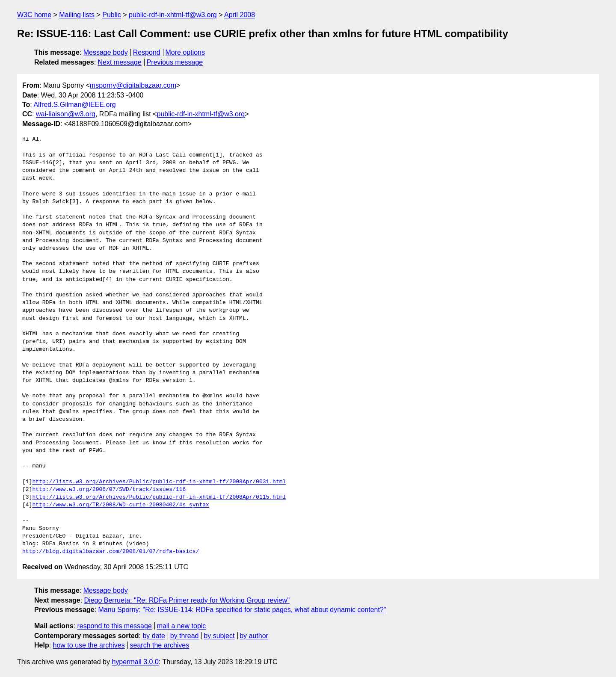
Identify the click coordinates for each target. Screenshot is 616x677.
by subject (219, 636)
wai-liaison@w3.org (66, 114)
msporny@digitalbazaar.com (133, 85)
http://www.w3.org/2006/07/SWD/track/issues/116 (109, 490)
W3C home (34, 15)
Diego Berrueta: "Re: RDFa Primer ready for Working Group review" (187, 600)
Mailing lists (77, 15)
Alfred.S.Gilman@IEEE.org (74, 105)
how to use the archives (89, 645)
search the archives (160, 645)
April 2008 (240, 15)
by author (254, 636)
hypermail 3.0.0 (135, 662)
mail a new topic (182, 626)
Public (112, 15)
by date (154, 636)
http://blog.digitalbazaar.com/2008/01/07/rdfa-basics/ (111, 552)
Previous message (175, 62)
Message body (106, 52)
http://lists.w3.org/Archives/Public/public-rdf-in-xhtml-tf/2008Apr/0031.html (159, 482)
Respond (147, 52)
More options (185, 52)
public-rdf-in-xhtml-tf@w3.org (173, 15)
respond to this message (114, 626)
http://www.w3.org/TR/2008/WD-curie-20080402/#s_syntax (120, 505)
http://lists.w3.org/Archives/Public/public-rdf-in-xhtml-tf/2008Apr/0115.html (159, 497)
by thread (185, 636)
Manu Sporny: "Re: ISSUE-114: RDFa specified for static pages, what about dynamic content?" (242, 610)
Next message (120, 62)
